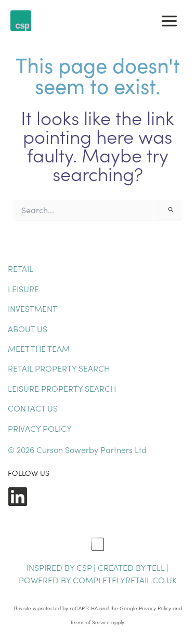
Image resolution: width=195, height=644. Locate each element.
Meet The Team (39, 348)
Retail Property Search (59, 368)
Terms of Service (90, 622)
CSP (84, 567)
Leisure (23, 289)
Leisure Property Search (62, 388)
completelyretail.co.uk (125, 580)
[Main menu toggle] (169, 21)
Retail (21, 268)
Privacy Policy (40, 428)
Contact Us (33, 408)
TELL (157, 567)
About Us (28, 328)
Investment (32, 308)
